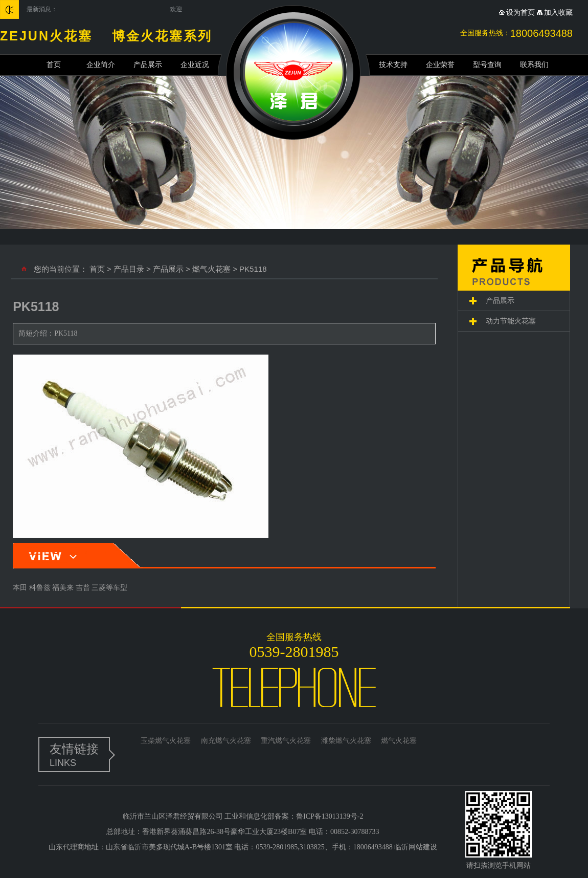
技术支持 (393, 65)
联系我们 (534, 65)
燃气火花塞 (211, 269)
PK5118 (253, 269)
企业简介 (101, 65)
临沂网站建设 (416, 847)
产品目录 (129, 269)
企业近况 (195, 65)
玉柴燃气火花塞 (166, 741)
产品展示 (148, 65)
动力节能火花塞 (511, 321)
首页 (54, 65)
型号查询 (487, 65)
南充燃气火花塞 (226, 741)
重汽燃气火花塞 (286, 741)
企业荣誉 (440, 65)
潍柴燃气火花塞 (346, 741)
